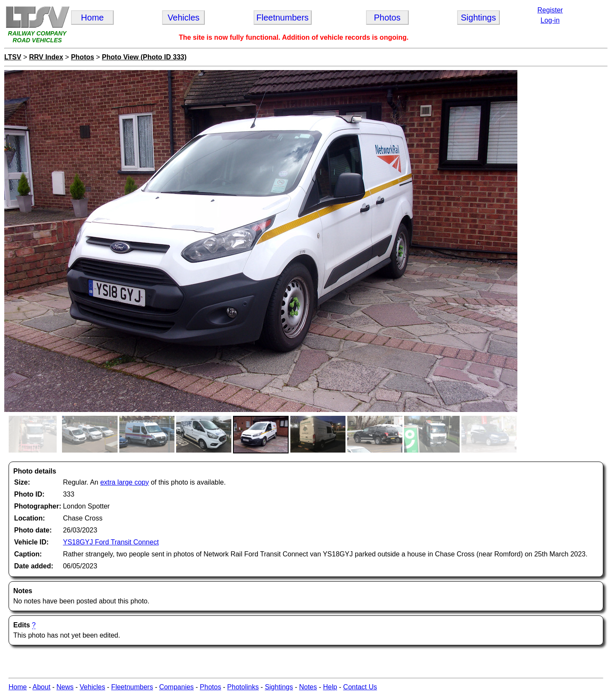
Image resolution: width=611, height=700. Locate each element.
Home (18, 687)
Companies (176, 687)
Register (550, 10)
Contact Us (360, 687)
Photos (83, 57)
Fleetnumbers (132, 687)
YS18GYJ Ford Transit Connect (111, 542)
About (41, 687)
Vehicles (92, 687)
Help (330, 687)
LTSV (13, 57)
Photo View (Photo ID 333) (144, 57)
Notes (308, 687)
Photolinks (243, 687)
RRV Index (46, 57)
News (65, 687)
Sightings (279, 687)
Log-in (550, 20)
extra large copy (124, 482)
